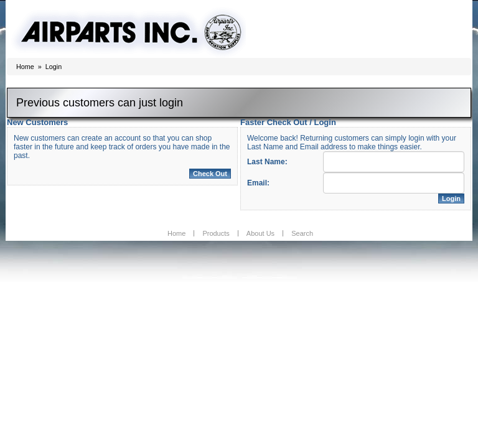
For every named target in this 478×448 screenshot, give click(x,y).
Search (302, 233)
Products (216, 233)
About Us (260, 233)
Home (25, 67)
